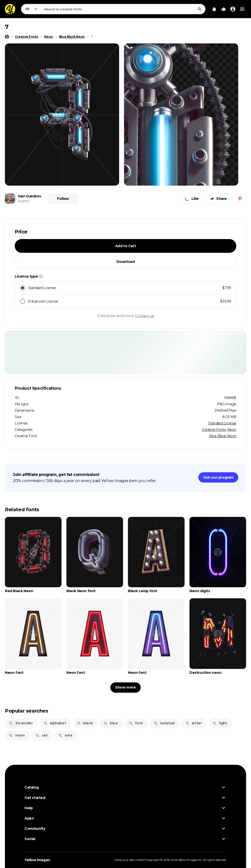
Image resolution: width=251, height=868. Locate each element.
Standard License (222, 423)
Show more (125, 687)
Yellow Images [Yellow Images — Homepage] (37, 860)
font (136, 723)
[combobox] (123, 9)
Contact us (144, 316)
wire (65, 735)
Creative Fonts (214, 430)
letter (194, 723)
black (85, 723)
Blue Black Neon (223, 436)
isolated (164, 723)
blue (111, 723)
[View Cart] (214, 9)
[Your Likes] (224, 9)
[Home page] (7, 37)
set (41, 735)
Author (24, 201)
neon (17, 735)
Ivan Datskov (30, 196)
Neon (232, 430)
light (220, 723)
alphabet (55, 723)
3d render (21, 723)
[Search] (200, 9)
